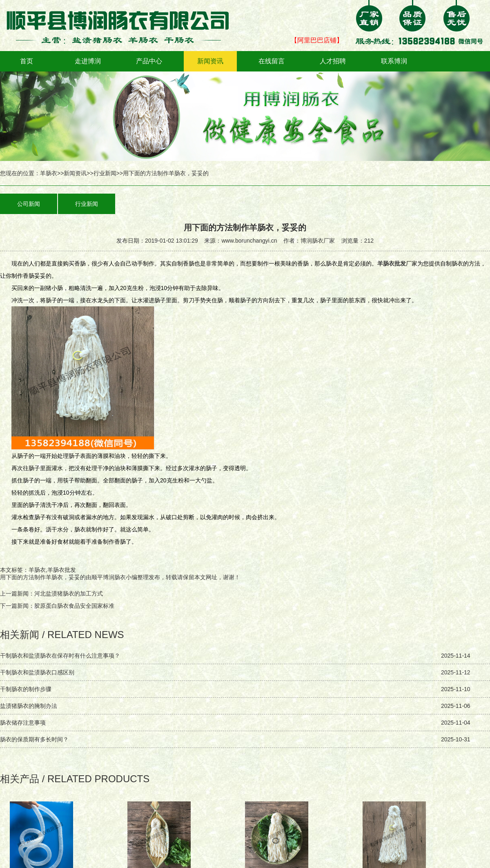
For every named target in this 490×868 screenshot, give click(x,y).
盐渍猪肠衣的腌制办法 (29, 706)
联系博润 (394, 61)
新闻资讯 (210, 61)
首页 (27, 61)
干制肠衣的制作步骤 (26, 689)
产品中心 (149, 61)
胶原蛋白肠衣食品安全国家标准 (74, 606)
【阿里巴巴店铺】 (317, 40)
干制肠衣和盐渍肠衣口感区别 (37, 672)
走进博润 (88, 61)
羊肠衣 (49, 173)
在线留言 (272, 61)
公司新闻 (29, 204)
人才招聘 (333, 61)
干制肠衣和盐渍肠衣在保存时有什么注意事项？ (60, 656)
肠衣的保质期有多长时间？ (34, 739)
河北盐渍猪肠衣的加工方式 (69, 594)
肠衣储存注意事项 (23, 723)
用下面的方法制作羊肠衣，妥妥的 (43, 577)
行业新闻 (105, 173)
